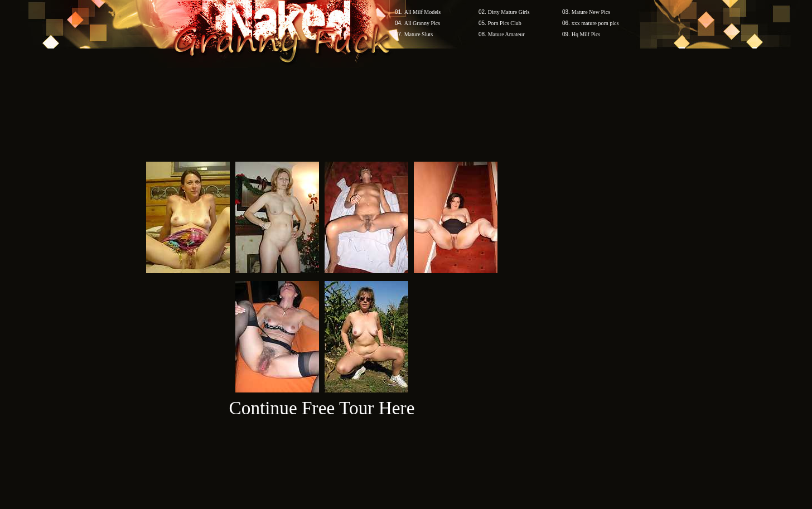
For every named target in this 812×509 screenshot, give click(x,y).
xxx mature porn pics (595, 23)
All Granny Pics (422, 23)
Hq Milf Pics (586, 34)
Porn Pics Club (505, 23)
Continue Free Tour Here (322, 408)
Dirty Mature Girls (509, 12)
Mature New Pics (591, 12)
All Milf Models (423, 12)
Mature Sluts (419, 34)
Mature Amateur (506, 34)
